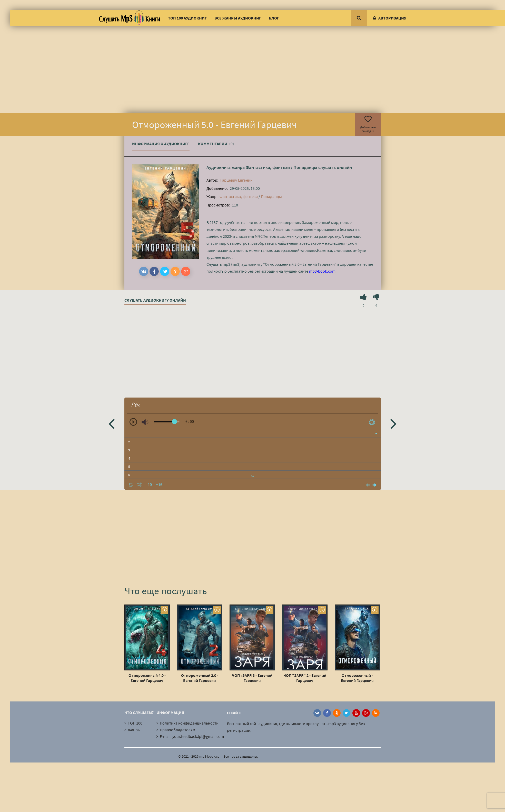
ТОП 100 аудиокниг (187, 18)
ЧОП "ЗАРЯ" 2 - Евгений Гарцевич (305, 678)
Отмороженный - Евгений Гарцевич (357, 678)
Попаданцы (305, 167)
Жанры (134, 730)
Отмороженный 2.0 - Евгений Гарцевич (200, 678)
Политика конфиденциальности (189, 723)
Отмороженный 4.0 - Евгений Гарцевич (147, 678)
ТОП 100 (135, 723)
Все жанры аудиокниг (238, 18)
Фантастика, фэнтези (268, 167)
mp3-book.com (322, 271)
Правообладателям (177, 730)
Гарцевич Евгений (236, 180)
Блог (274, 18)
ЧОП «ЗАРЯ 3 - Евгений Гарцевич (252, 678)
